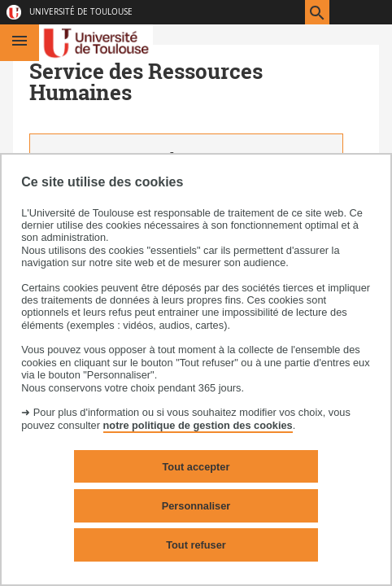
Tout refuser (196, 545)
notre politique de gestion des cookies (198, 425)
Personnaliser (196, 506)
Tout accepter (196, 467)
